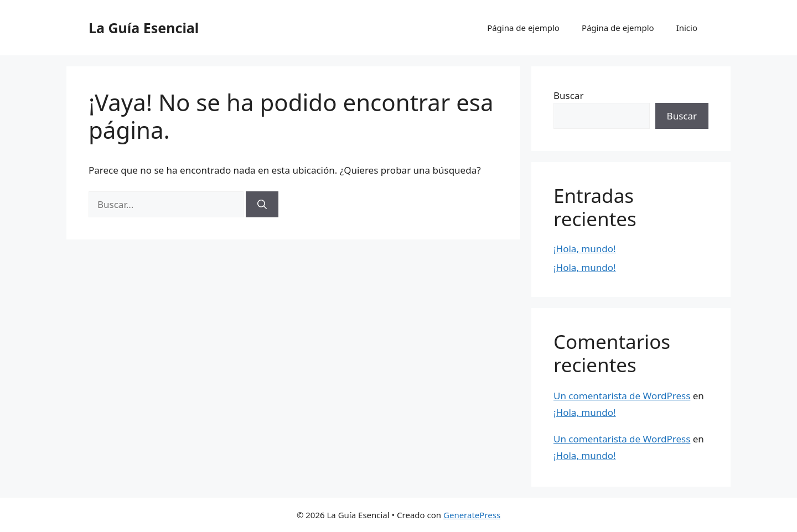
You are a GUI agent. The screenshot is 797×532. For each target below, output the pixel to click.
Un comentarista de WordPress (622, 396)
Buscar (568, 95)
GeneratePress (472, 515)
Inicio (687, 28)
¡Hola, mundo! (585, 249)
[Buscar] (262, 205)
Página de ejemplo (523, 28)
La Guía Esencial (144, 28)
